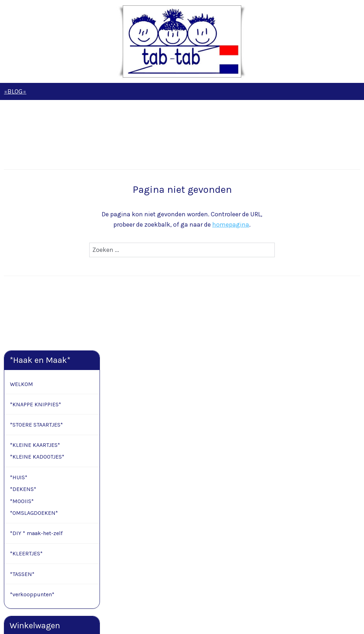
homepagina (283, 224)
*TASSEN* (22, 329)
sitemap (162, 621)
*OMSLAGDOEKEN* (34, 268)
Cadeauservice (21, 539)
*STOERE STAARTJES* (36, 179)
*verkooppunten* (32, 349)
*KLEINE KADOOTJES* (37, 212)
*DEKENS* (23, 244)
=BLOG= (15, 91)
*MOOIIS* (22, 256)
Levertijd (14, 531)
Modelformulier (47, 563)
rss (176, 621)
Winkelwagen (35, 434)
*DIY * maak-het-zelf (36, 288)
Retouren (15, 563)
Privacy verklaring (25, 554)
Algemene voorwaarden (31, 547)
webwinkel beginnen (200, 621)
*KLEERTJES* (26, 308)
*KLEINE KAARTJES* (35, 199)
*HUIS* (19, 232)
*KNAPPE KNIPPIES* (36, 159)
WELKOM (22, 139)
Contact (14, 523)
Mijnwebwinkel (256, 621)
